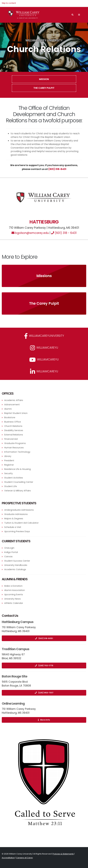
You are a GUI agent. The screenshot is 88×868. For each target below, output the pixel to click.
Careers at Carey (24, 858)
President (9, 460)
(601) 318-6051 (44, 638)
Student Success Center (17, 561)
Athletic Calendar (14, 603)
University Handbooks (16, 565)
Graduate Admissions (16, 514)
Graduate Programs (15, 443)
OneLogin (9, 548)
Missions (44, 276)
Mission (44, 79)
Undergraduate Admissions (19, 510)
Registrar (9, 465)
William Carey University (44, 40)
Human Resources (14, 448)
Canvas (8, 557)
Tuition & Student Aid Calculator (21, 523)
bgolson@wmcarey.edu (30, 233)
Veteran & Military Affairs (18, 491)
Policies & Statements (63, 854)
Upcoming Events (14, 594)
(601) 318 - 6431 (64, 233)
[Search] (73, 15)
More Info (44, 720)
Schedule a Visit (13, 527)
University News (12, 599)
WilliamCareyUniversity (44, 336)
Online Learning (13, 703)
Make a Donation (13, 586)
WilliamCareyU (44, 360)
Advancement (12, 405)
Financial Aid (11, 439)
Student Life (11, 486)
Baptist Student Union (16, 413)
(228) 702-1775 (44, 666)
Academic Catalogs (15, 569)
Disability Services (14, 430)
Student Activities (14, 478)
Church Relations (13, 426)
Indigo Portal (11, 552)
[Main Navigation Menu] (79, 15)
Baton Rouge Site (14, 676)
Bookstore (10, 417)
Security (9, 473)
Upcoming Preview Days (17, 531)
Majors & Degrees (14, 519)
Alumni (8, 409)
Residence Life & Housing (18, 469)
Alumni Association (15, 590)
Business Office (13, 422)
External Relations (14, 435)
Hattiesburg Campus (18, 622)
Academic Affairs (14, 400)
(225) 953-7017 (44, 693)
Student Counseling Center (19, 482)
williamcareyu (44, 348)
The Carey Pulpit (44, 88)
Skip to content (9, 3)
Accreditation (8, 858)
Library (8, 456)
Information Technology (17, 452)
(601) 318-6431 (57, 169)
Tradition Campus (16, 649)
